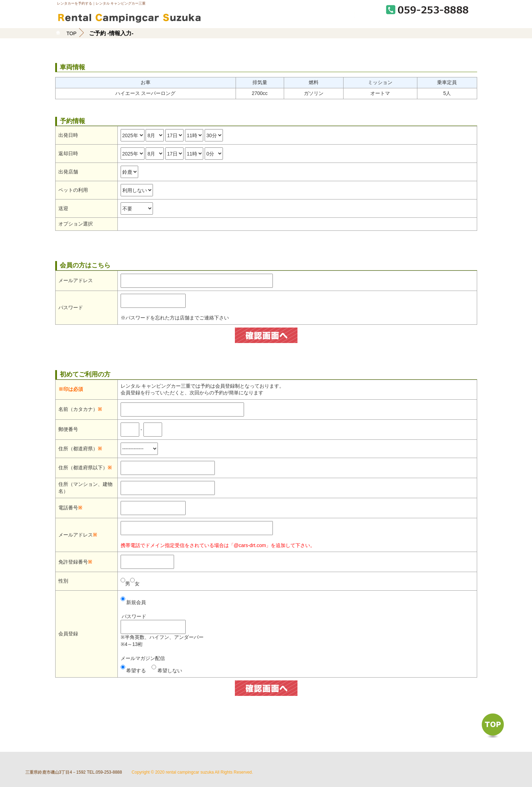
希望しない (170, 671)
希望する (136, 671)
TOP (72, 33)
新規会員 (136, 602)
